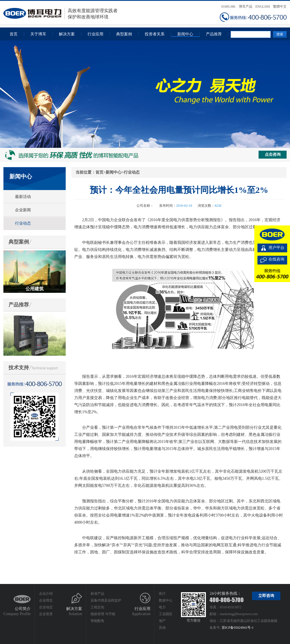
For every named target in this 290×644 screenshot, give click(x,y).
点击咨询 (273, 154)
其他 (162, 628)
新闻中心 (185, 34)
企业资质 (46, 614)
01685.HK (228, 7)
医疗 (162, 594)
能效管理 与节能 (103, 614)
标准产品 (97, 594)
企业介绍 (46, 594)
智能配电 (97, 621)
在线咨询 (276, 259)
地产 (162, 621)
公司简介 (23, 609)
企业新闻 (23, 210)
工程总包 (97, 607)
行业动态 (23, 223)
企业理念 (46, 600)
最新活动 (23, 197)
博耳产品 (246, 7)
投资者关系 (155, 34)
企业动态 (46, 607)
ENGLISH (263, 7)
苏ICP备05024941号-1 (238, 628)
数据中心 (166, 600)
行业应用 (95, 34)
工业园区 (166, 614)
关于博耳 (38, 34)
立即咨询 (266, 596)
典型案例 (124, 34)
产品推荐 (214, 34)
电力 (162, 607)
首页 (14, 34)
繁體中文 (280, 7)
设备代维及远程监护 (106, 600)
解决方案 (67, 34)
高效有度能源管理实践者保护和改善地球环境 (60, 13)
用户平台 (276, 248)
